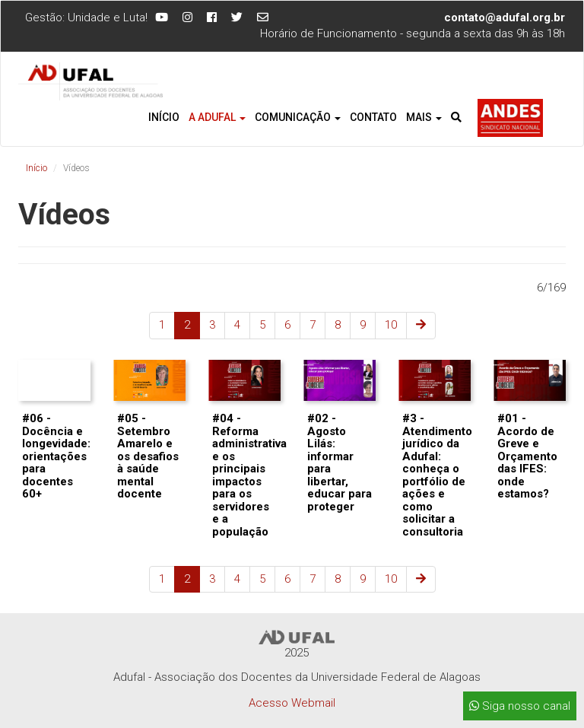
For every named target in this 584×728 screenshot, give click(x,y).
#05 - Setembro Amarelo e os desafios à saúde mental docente (148, 456)
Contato (373, 117)
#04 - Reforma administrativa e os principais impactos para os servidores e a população (249, 475)
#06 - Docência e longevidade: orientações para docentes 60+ (56, 456)
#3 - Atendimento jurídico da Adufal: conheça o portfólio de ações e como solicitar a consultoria (437, 475)
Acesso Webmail (292, 703)
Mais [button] (424, 117)
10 (391, 325)
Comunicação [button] (298, 117)
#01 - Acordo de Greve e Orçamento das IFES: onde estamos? (527, 456)
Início (164, 117)
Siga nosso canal (520, 706)
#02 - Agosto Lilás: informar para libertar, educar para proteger (340, 463)
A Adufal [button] (217, 117)
